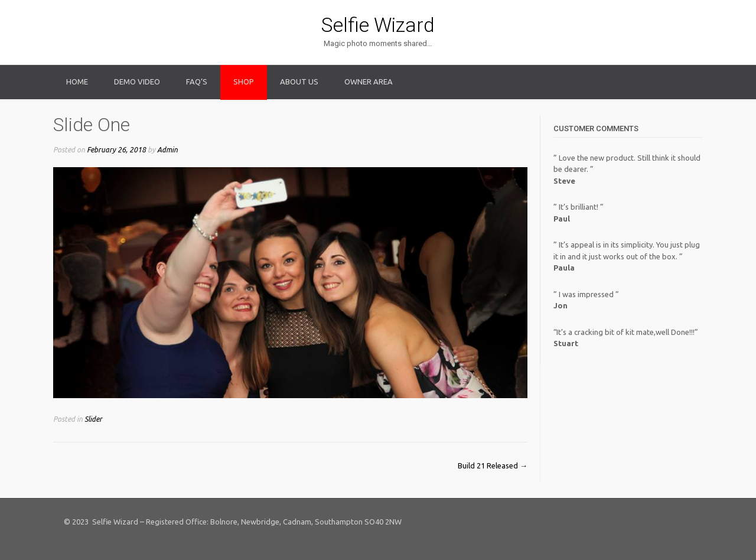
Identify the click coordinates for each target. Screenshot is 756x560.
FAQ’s (197, 82)
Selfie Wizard (378, 25)
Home (77, 82)
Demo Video (137, 82)
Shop (244, 82)
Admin (167, 149)
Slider (93, 419)
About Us (299, 82)
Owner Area (369, 82)
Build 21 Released (493, 465)
